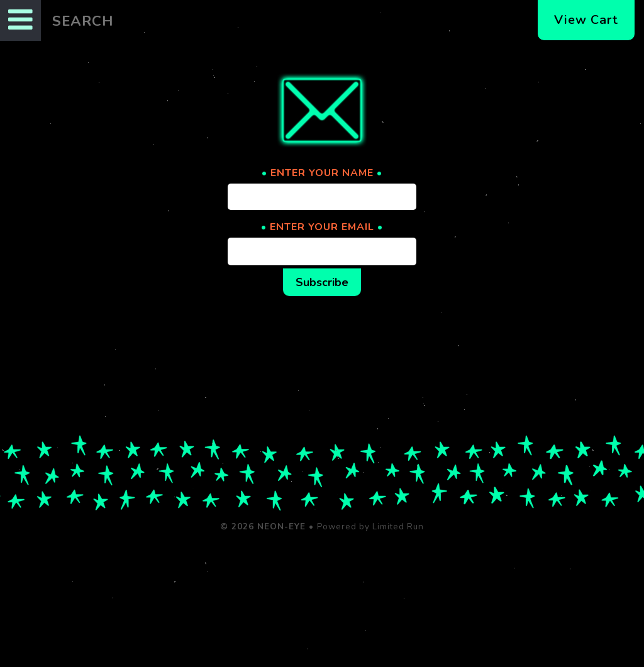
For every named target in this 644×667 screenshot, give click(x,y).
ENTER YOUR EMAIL (322, 227)
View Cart (586, 20)
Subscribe (322, 282)
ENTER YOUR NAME (322, 173)
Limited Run (398, 526)
